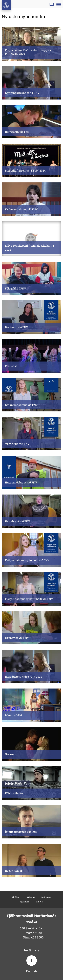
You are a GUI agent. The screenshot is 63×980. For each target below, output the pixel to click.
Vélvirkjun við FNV (17, 444)
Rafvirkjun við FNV (17, 132)
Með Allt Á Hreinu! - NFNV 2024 (25, 170)
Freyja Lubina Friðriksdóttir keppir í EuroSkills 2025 (28, 52)
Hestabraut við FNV (18, 521)
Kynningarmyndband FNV (22, 93)
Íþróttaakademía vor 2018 (21, 832)
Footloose (11, 366)
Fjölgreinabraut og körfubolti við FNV (29, 599)
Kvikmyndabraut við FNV (21, 209)
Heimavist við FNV (17, 638)
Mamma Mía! (13, 715)
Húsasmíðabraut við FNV (21, 482)
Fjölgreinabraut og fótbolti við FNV (27, 560)
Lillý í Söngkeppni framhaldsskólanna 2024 (29, 248)
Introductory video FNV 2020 (24, 677)
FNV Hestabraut (15, 793)
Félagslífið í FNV (16, 288)
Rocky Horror (14, 871)
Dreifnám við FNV (17, 327)
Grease (9, 754)
